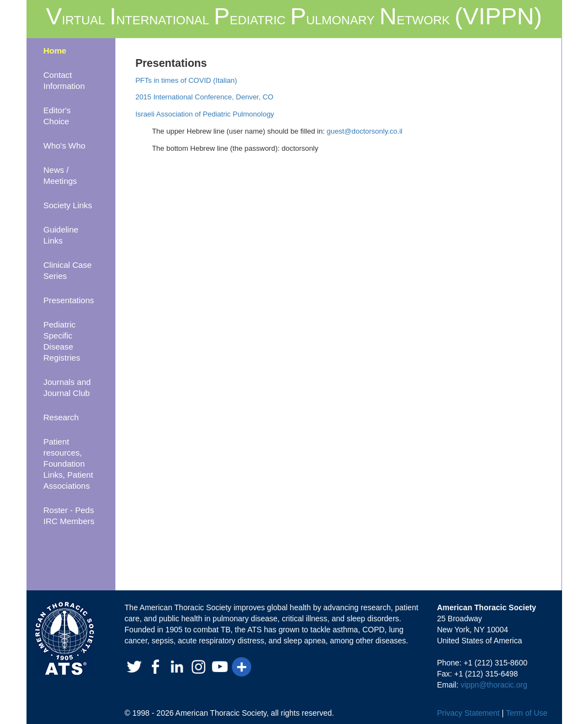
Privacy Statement (468, 713)
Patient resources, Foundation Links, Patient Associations (68, 464)
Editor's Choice (57, 116)
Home (55, 51)
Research (61, 417)
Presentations (69, 300)
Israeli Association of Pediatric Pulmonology (205, 114)
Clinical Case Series (68, 270)
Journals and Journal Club (67, 387)
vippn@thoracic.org (494, 685)
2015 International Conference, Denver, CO (204, 97)
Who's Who (65, 146)
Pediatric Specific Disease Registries (62, 341)
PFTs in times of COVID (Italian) (186, 80)
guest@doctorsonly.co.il (365, 131)
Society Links (68, 205)
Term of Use (526, 713)
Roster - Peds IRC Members (69, 516)
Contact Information (64, 80)
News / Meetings (60, 175)
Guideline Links (61, 235)
